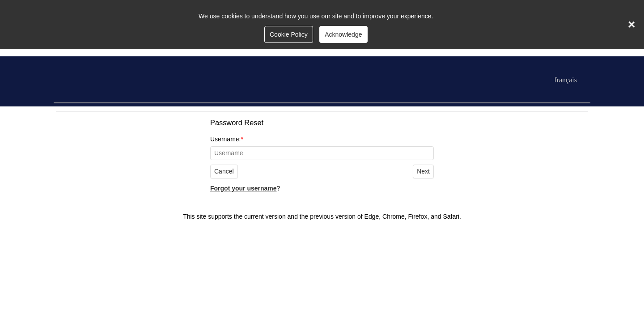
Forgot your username (244, 188)
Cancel (224, 171)
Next (423, 171)
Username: (322, 148)
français (566, 80)
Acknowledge (343, 34)
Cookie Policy (289, 34)
